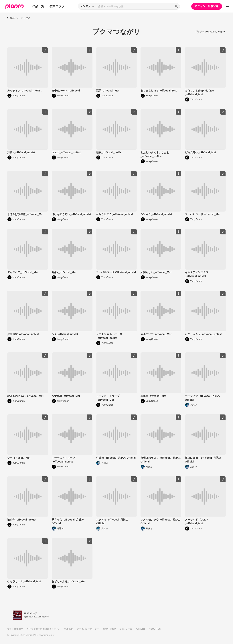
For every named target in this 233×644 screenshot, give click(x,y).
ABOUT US (155, 629)
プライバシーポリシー (88, 629)
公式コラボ (57, 6)
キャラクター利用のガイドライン (43, 629)
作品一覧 (38, 6)
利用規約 (69, 629)
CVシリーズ (126, 629)
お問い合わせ (110, 629)
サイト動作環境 (15, 629)
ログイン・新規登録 (207, 6)
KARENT (141, 629)
